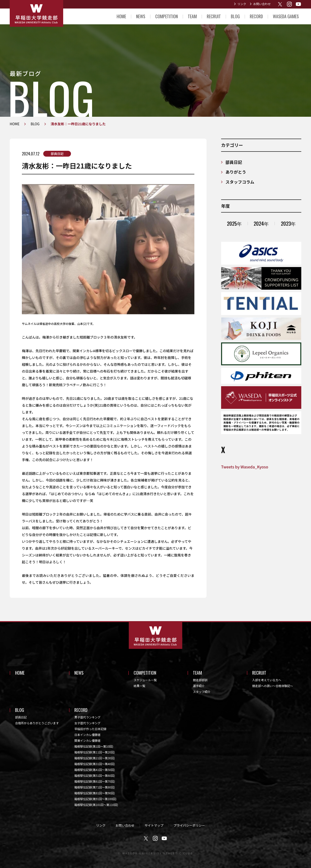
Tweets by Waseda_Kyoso (245, 467)
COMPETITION (167, 16)
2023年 (288, 224)
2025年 (234, 224)
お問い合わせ (262, 4)
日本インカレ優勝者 (87, 735)
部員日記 (57, 154)
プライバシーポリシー (189, 825)
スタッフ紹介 (202, 692)
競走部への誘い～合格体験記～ (273, 686)
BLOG (235, 16)
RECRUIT (214, 16)
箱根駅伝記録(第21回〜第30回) (95, 758)
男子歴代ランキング (87, 717)
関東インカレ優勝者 (87, 740)
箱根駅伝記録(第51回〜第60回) (95, 775)
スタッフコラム (240, 182)
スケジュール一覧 (145, 680)
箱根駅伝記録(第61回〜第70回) (95, 781)
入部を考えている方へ (267, 680)
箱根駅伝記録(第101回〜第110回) (96, 805)
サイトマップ (154, 825)
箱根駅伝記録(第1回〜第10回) (94, 746)
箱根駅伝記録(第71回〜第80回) (95, 787)
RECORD (256, 16)
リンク (242, 4)
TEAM (192, 16)
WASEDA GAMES (286, 16)
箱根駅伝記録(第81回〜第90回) (95, 793)
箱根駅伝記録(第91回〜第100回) (95, 799)
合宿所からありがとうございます (37, 723)
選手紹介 (199, 686)
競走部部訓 (200, 680)
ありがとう (236, 172)
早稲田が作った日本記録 (90, 729)
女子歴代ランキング (87, 723)
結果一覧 (139, 686)
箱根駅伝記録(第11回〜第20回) (95, 752)
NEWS (141, 16)
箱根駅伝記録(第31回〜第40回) (95, 764)
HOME (121, 16)
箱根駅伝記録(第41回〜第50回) (95, 770)
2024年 (261, 224)
